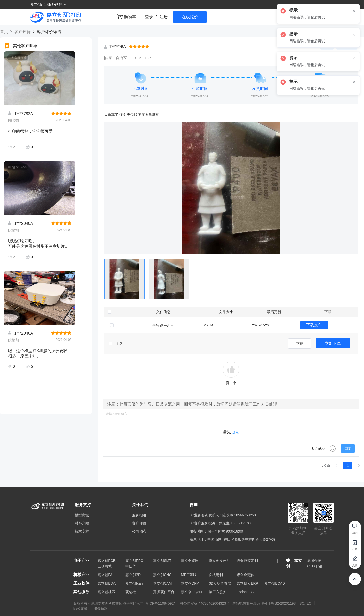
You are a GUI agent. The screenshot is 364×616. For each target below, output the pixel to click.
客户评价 (22, 32)
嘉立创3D (133, 575)
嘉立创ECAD (275, 583)
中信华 (131, 566)
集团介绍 (314, 561)
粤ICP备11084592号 (161, 603)
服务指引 (139, 515)
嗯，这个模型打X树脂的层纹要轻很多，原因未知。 (38, 353)
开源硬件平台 (164, 592)
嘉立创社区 (106, 592)
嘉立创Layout (192, 592)
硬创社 (131, 592)
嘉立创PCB (107, 561)
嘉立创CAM (162, 583)
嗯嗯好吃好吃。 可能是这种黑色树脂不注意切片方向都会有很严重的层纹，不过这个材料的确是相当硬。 (38, 244)
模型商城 (82, 515)
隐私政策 (81, 608)
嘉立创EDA (107, 583)
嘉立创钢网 (190, 561)
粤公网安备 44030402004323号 (205, 603)
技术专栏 (82, 531)
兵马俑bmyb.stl (163, 325)
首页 (5, 32)
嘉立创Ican (134, 583)
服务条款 (101, 608)
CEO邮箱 (314, 566)
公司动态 (139, 531)
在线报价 (190, 17)
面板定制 (216, 575)
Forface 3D (245, 592)
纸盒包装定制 (247, 561)
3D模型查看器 (220, 583)
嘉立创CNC (162, 575)
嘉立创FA (105, 575)
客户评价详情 (48, 32)
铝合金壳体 (245, 575)
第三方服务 (218, 592)
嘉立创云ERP (247, 583)
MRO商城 (189, 575)
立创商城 (105, 566)
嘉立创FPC (134, 561)
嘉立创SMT (162, 561)
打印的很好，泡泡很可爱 (30, 131)
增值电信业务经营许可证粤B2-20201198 (264, 603)
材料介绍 (82, 523)
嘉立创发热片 (219, 561)
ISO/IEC (305, 603)
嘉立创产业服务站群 (49, 4)
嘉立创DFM (190, 583)
